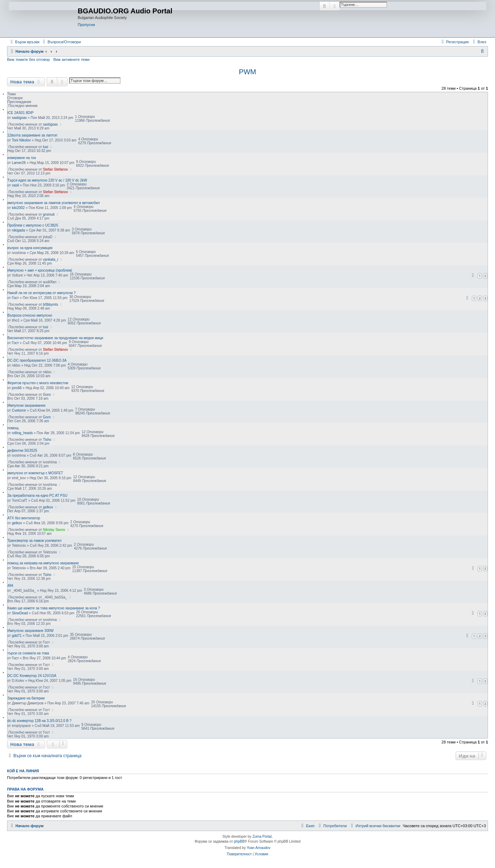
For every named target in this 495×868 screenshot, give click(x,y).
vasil (15, 185)
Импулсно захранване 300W (31, 631)
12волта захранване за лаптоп (32, 135)
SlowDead (20, 613)
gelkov (48, 507)
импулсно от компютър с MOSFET (35, 473)
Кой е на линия (23, 771)
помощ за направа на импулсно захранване (43, 563)
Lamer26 (19, 163)
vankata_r (51, 259)
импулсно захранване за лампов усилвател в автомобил (54, 203)
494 (10, 586)
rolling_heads (22, 433)
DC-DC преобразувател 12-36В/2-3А (37, 360)
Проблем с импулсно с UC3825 (33, 225)
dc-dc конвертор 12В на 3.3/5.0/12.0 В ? (39, 721)
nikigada (18, 230)
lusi (46, 147)
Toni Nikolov (21, 140)
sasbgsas (19, 118)
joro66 (17, 388)
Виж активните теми (72, 59)
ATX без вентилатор (24, 518)
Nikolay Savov (54, 530)
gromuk (49, 214)
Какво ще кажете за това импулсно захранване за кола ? (54, 608)
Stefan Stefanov (55, 169)
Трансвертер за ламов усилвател (34, 541)
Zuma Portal (262, 837)
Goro (47, 395)
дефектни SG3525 (22, 451)
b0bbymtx (50, 305)
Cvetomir (19, 410)
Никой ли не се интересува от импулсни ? (41, 293)
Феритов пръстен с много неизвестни (38, 383)
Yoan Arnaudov (259, 848)
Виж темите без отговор (28, 59)
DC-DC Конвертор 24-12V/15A (32, 676)
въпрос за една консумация (30, 248)
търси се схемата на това (28, 653)
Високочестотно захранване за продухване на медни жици (55, 338)
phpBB (239, 841)
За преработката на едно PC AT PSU (37, 496)
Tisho (47, 440)
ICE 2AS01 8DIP (20, 113)
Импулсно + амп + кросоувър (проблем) (40, 270)
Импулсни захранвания (26, 406)
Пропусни (86, 25)
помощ (13, 428)
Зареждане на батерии (26, 698)
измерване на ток (22, 158)
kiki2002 (18, 208)
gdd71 (17, 636)
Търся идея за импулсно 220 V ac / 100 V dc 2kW (47, 180)
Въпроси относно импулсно (30, 315)
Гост (15, 298)
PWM (248, 72)
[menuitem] (61, 42)
